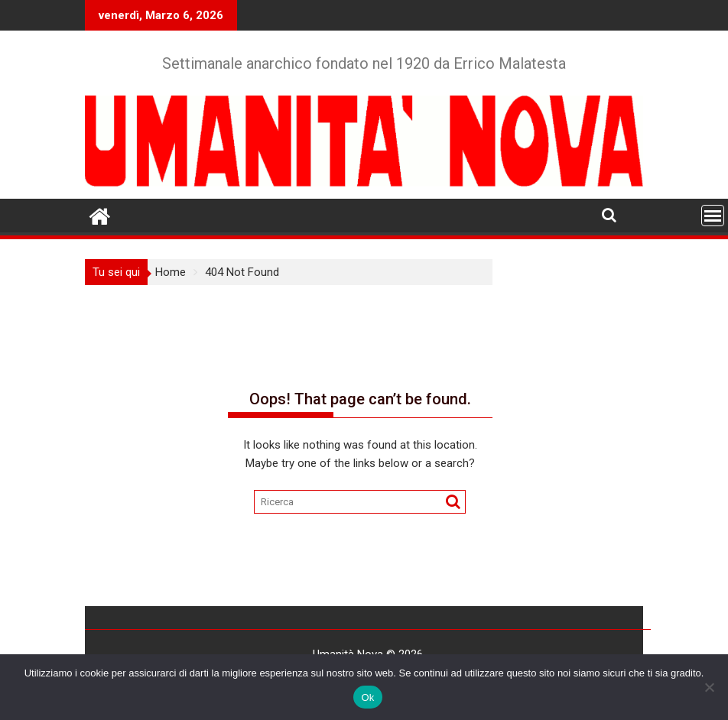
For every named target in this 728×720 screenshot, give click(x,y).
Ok (367, 697)
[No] (709, 687)
